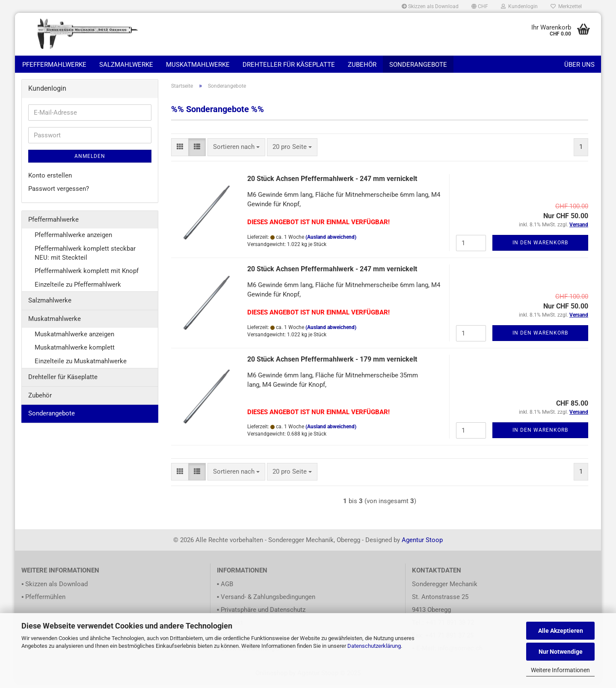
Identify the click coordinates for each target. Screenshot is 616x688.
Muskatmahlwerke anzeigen (74, 338)
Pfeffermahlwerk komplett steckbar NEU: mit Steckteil (85, 257)
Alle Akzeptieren (561, 631)
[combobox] (236, 151)
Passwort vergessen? (59, 193)
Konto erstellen (50, 180)
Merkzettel (566, 6)
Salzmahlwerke (126, 65)
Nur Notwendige (561, 652)
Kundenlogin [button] (519, 6)
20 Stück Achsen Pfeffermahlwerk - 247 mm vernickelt (332, 183)
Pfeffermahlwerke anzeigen (73, 239)
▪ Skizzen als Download (55, 588)
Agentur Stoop (422, 544)
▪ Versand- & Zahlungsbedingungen (266, 601)
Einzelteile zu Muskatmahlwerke (81, 365)
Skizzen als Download (430, 6)
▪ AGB (225, 588)
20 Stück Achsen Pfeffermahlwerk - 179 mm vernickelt (332, 363)
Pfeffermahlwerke (54, 65)
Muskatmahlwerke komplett (75, 352)
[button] (480, 6)
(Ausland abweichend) (331, 241)
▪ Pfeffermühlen (43, 601)
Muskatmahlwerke (198, 65)
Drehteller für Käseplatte (289, 65)
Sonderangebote (418, 65)
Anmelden (90, 160)
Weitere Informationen (560, 670)
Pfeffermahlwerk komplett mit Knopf (87, 275)
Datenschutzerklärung (374, 646)
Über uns (579, 65)
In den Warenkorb (540, 247)
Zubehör (362, 65)
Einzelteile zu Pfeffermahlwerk (78, 289)
